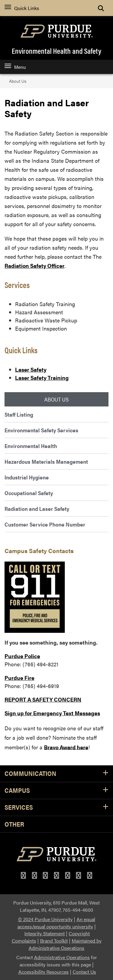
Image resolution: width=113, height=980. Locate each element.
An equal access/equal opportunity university (56, 923)
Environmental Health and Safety (56, 51)
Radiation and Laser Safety (37, 509)
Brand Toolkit (54, 941)
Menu (15, 67)
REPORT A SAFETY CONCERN (43, 699)
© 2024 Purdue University (45, 919)
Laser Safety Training (42, 378)
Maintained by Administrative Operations (65, 944)
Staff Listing (19, 414)
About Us (18, 81)
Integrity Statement (45, 933)
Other (14, 824)
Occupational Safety (29, 493)
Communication (56, 774)
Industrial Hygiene (27, 477)
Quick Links (22, 8)
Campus (56, 791)
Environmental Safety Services (41, 430)
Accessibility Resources (44, 972)
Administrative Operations (62, 957)
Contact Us (84, 972)
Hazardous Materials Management (46, 461)
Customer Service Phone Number (45, 524)
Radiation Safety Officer (35, 266)
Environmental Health (31, 446)
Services (56, 807)
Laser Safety (31, 369)
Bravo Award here (66, 747)
